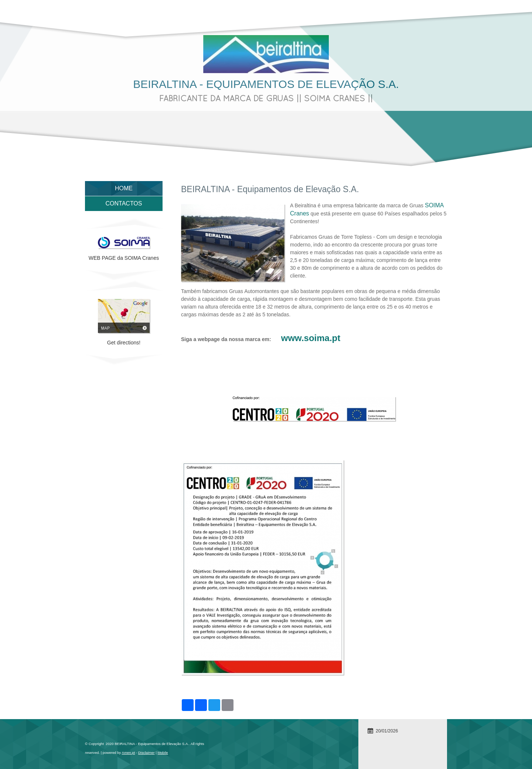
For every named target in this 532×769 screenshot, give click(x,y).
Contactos (124, 203)
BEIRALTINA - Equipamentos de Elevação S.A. (266, 84)
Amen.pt (129, 753)
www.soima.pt (311, 338)
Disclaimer (146, 753)
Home (124, 188)
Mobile (163, 753)
